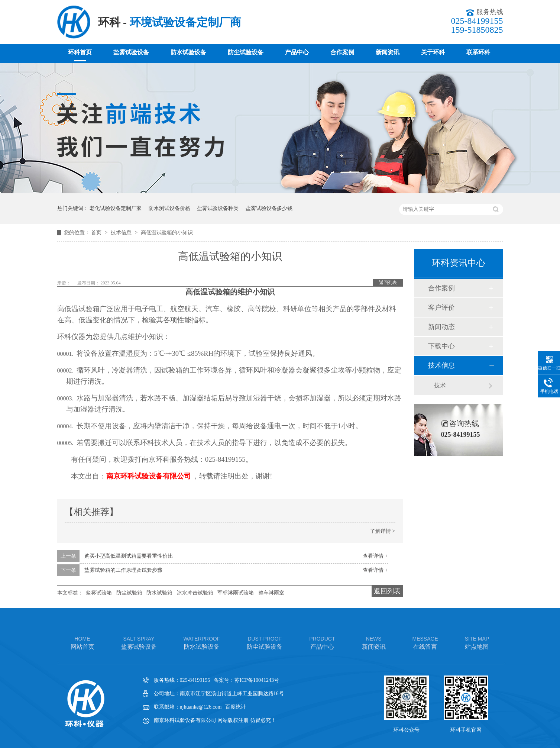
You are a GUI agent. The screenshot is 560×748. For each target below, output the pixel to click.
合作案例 (342, 52)
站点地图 (477, 642)
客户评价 (441, 307)
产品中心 (297, 52)
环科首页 (80, 52)
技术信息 (122, 233)
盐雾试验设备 (131, 52)
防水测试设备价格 (169, 208)
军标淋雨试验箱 (236, 593)
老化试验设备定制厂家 (116, 208)
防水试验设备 (188, 52)
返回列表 (388, 283)
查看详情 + (375, 556)
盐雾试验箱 (99, 593)
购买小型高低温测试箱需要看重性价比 (129, 556)
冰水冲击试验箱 (195, 593)
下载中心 (441, 346)
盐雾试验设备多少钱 (269, 208)
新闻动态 (441, 327)
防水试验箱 (159, 593)
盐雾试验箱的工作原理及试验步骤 (123, 570)
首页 (97, 233)
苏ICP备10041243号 (257, 680)
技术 (440, 385)
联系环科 (478, 52)
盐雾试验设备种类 (218, 208)
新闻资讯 (388, 52)
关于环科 (433, 52)
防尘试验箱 (129, 593)
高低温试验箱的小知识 (167, 233)
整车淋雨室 (271, 593)
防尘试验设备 (246, 52)
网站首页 (82, 642)
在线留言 (425, 642)
